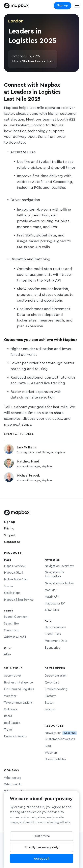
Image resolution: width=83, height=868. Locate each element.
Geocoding (12, 630)
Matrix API (52, 597)
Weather (10, 696)
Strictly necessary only (42, 849)
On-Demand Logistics (19, 689)
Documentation (56, 676)
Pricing (9, 529)
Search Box (12, 624)
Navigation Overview (59, 566)
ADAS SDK (52, 610)
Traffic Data (53, 634)
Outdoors (11, 709)
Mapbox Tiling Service (19, 600)
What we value (15, 791)
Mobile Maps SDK (16, 580)
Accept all (41, 860)
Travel (8, 730)
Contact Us (12, 542)
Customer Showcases (60, 739)
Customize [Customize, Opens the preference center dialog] (42, 838)
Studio (8, 586)
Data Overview (55, 627)
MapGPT (51, 590)
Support (10, 535)
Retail (8, 716)
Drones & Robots (16, 736)
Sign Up (9, 522)
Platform (51, 696)
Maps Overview (15, 566)
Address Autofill (15, 637)
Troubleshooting (56, 689)
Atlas (8, 654)
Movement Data (56, 641)
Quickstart (52, 683)
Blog (48, 746)
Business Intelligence (18, 683)
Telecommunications (18, 703)
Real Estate (12, 723)
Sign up (63, 6)
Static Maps (12, 593)
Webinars (51, 753)
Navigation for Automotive (54, 574)
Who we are (13, 778)
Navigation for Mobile (59, 583)
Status (49, 703)
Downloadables (55, 759)
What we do (13, 784)
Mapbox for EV (55, 604)
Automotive (12, 676)
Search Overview (16, 617)
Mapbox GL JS (13, 573)
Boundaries (52, 648)
